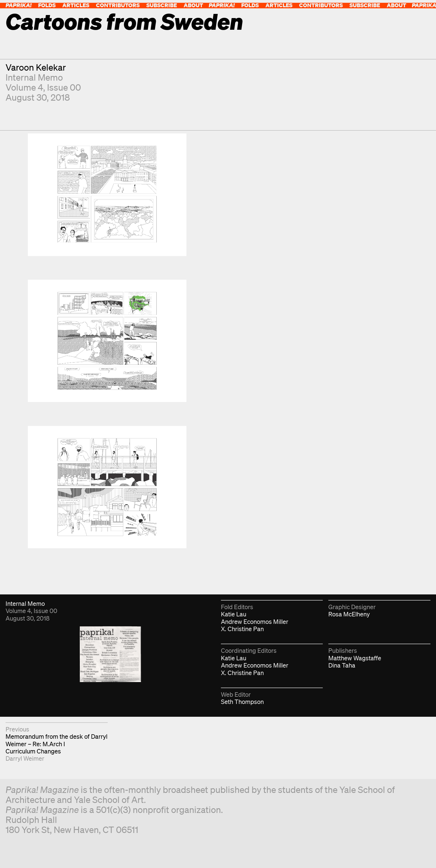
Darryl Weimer (25, 758)
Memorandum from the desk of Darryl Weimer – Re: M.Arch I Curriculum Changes (56, 744)
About (193, 5)
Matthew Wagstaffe (355, 658)
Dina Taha (342, 665)
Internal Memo (34, 77)
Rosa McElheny (349, 614)
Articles (76, 5)
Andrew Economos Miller (255, 622)
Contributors (118, 5)
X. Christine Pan (242, 629)
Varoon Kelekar (36, 67)
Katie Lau (234, 614)
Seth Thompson (242, 702)
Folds (47, 5)
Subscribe (162, 5)
